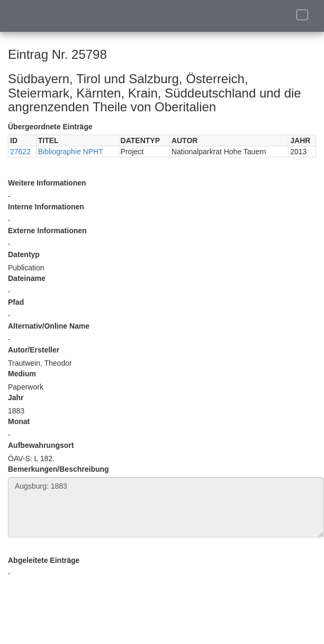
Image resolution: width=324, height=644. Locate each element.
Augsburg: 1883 (166, 507)
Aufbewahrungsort (41, 445)
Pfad (16, 302)
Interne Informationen (46, 207)
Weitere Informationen (47, 183)
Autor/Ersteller (34, 350)
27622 (20, 152)
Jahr (16, 398)
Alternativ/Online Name (49, 326)
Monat (19, 421)
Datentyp (24, 254)
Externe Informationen (47, 231)
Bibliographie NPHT (71, 152)
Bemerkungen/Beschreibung (58, 469)
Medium (22, 374)
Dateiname (27, 278)
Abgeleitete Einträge (44, 560)
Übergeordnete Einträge (50, 127)
